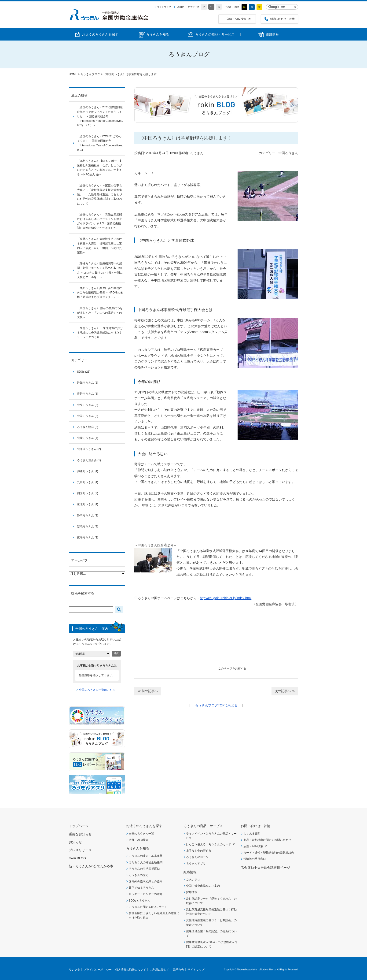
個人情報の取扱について (131, 970)
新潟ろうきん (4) (88, 527)
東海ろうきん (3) (88, 538)
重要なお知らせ (80, 834)
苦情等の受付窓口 (255, 859)
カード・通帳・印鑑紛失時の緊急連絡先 (269, 853)
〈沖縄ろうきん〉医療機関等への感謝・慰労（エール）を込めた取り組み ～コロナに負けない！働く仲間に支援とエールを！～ (100, 270)
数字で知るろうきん (141, 888)
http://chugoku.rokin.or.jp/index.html (226, 598)
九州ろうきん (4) (88, 482)
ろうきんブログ (90, 74)
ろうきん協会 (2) (88, 427)
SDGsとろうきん (139, 901)
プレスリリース (80, 850)
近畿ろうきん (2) (88, 383)
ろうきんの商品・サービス (203, 826)
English (180, 7)
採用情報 (192, 892)
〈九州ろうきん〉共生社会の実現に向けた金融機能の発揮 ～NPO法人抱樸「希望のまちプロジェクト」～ (100, 293)
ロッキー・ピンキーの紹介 (146, 894)
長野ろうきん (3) (88, 394)
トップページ (79, 826)
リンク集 (74, 970)
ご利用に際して (159, 970)
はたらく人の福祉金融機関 (146, 862)
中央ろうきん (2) (88, 405)
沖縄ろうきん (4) (88, 471)
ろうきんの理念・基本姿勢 (146, 856)
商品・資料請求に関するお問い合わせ (267, 840)
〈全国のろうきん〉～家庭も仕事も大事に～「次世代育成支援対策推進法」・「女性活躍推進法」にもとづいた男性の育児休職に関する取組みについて (99, 195)
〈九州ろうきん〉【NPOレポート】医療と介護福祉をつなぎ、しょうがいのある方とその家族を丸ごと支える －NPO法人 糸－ (100, 168)
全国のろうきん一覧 (141, 834)
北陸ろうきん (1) (88, 438)
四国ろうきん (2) (88, 493)
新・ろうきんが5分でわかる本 (91, 866)
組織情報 (190, 872)
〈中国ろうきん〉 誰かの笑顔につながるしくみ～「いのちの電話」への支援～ (100, 313)
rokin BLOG (77, 858)
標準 (237, 7)
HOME (73, 74)
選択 (116, 653)
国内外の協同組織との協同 (146, 881)
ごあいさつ (193, 880)
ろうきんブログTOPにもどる (216, 705)
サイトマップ (164, 7)
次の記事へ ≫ (285, 691)
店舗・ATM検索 (236, 19)
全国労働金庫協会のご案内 (203, 886)
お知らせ (75, 842)
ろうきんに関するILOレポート (148, 907)
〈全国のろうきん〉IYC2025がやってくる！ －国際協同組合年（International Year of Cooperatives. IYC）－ (100, 143)
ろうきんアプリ (196, 864)
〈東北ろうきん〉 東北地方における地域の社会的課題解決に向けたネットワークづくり (100, 333)
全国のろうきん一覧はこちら (97, 690)
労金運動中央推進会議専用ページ (265, 868)
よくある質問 (252, 834)
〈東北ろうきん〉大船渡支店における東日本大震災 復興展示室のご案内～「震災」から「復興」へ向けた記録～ (99, 246)
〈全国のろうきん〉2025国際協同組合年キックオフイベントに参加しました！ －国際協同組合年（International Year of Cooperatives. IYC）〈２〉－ (100, 116)
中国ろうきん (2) (88, 416)
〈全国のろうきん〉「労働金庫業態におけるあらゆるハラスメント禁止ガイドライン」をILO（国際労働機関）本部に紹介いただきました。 (99, 221)
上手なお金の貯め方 (199, 851)
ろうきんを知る (138, 848)
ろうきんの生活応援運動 (144, 869)
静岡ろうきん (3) (88, 516)
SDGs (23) (84, 372)
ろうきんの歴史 (139, 875)
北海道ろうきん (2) (89, 449)
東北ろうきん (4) (88, 504)
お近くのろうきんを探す (144, 826)
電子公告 (178, 970)
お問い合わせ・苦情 (282, 19)
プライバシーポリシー (98, 970)
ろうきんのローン (197, 857)
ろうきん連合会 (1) (89, 460)
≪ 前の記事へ (148, 691)
